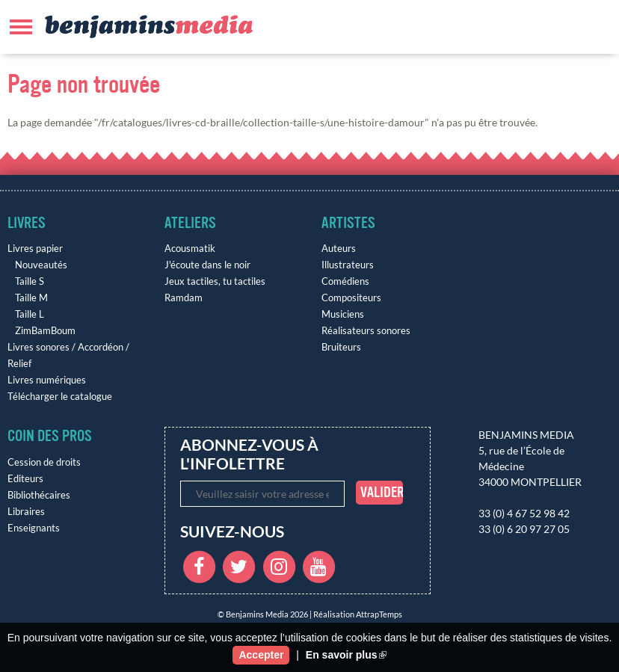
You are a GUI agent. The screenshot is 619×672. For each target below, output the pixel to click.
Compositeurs (351, 298)
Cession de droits (44, 462)
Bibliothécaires (39, 495)
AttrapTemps (379, 614)
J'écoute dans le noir (207, 265)
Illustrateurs (348, 265)
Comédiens (345, 281)
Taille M (31, 298)
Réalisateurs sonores (366, 331)
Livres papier (35, 249)
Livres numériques (47, 380)
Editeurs (25, 479)
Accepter (261, 655)
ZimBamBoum (45, 331)
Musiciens (343, 314)
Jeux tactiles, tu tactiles (215, 281)
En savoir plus (346, 655)
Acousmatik (190, 249)
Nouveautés (41, 265)
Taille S (30, 281)
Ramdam (184, 298)
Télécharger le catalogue (60, 397)
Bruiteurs (341, 347)
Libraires (26, 512)
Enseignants (34, 528)
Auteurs (339, 249)
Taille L (30, 314)
